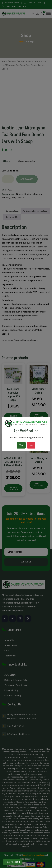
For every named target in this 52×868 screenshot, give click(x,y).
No (31, 445)
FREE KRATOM (13, 862)
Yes (21, 445)
